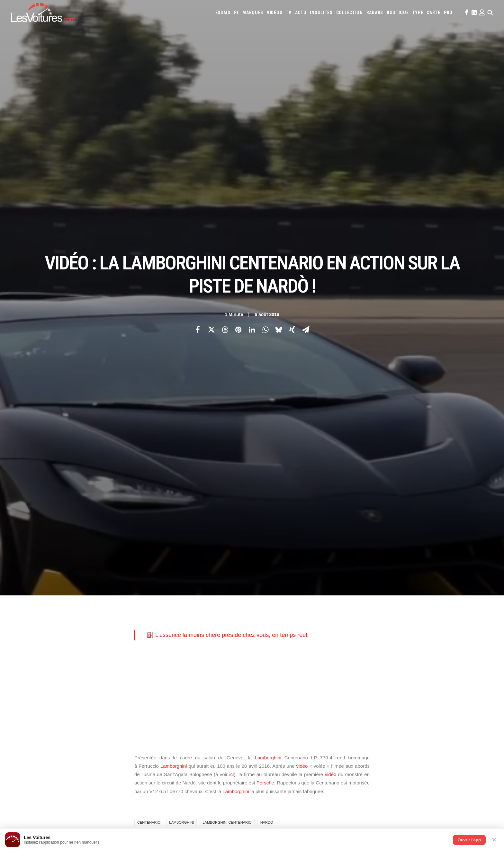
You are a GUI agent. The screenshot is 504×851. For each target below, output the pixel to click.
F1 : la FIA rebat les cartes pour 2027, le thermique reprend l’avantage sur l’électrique (115, 761)
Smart (397, 608)
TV (288, 13)
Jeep (412, 591)
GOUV (408, 634)
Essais (223, 13)
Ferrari (310, 591)
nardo (267, 412)
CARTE (433, 13)
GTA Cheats (162, 645)
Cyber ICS (160, 690)
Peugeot (293, 608)
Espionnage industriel (172, 679)
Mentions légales (54, 628)
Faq (41, 606)
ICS (154, 713)
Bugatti (390, 582)
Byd (404, 582)
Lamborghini (268, 347)
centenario (149, 412)
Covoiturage (388, 634)
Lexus (329, 600)
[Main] (252, 484)
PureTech (267, 643)
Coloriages (354, 634)
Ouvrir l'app (469, 840)
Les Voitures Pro (167, 594)
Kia (422, 591)
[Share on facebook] (198, 124)
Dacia (264, 591)
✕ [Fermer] (494, 840)
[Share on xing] (292, 124)
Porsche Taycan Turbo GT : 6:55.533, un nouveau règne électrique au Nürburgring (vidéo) (118, 786)
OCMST (158, 702)
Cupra (457, 582)
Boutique (398, 13)
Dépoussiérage (165, 668)
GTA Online (162, 656)
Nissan (452, 600)
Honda (348, 591)
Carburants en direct (299, 643)
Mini (439, 600)
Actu (301, 13)
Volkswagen (448, 608)
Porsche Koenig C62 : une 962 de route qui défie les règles (321, 786)
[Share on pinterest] (238, 124)
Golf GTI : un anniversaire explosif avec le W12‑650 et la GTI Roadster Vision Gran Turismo (356, 795)
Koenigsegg (438, 591)
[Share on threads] (225, 124)
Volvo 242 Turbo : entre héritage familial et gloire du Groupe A (324, 803)
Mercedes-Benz (418, 600)
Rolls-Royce (351, 608)
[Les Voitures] (43, 13)
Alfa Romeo (286, 582)
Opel (263, 608)
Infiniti (382, 591)
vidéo (302, 356)
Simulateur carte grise (279, 634)
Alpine (305, 582)
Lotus (343, 600)
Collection (350, 13)
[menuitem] (223, 13)
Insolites (321, 13)
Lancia (291, 600)
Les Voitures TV (166, 583)
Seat (370, 608)
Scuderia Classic (166, 617)
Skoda (382, 608)
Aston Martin (326, 582)
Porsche (265, 372)
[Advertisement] (252, 286)
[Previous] (124, 485)
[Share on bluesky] (279, 124)
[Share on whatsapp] (265, 124)
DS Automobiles (286, 591)
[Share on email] (306, 124)
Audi (346, 582)
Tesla (411, 608)
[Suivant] (380, 485)
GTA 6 (157, 634)
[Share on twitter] (211, 124)
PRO (448, 13)
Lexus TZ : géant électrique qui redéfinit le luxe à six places (92, 812)
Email (287, 520)
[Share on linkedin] (252, 124)
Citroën (441, 582)
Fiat (323, 591)
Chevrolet (421, 582)
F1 (236, 13)
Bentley (361, 582)
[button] (466, 13)
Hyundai (365, 591)
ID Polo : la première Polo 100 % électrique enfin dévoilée (319, 778)
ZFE (370, 634)
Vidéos (274, 13)
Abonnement (50, 594)
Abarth (265, 582)
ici (231, 364)
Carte (43, 583)
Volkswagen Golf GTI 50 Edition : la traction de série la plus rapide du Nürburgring (112, 778)
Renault (330, 608)
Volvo (265, 617)
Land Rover (310, 600)
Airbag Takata (450, 634)
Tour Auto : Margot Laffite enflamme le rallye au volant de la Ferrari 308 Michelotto (114, 803)
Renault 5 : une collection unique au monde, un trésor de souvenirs (329, 761)
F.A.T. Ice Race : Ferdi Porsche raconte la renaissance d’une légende (332, 770)
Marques (253, 13)
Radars (375, 13)
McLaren (394, 600)
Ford (334, 591)
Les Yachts (162, 606)
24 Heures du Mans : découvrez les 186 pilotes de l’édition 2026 (96, 795)
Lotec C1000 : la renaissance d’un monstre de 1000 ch (316, 812)
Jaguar (399, 591)
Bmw (376, 582)
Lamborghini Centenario (227, 412)
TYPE (418, 13)
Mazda (377, 600)
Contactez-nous (53, 617)
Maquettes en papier (322, 634)
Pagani (277, 608)
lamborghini (181, 412)
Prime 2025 (425, 634)
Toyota (426, 608)
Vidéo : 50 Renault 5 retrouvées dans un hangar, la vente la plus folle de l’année (110, 770)
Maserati (360, 600)
